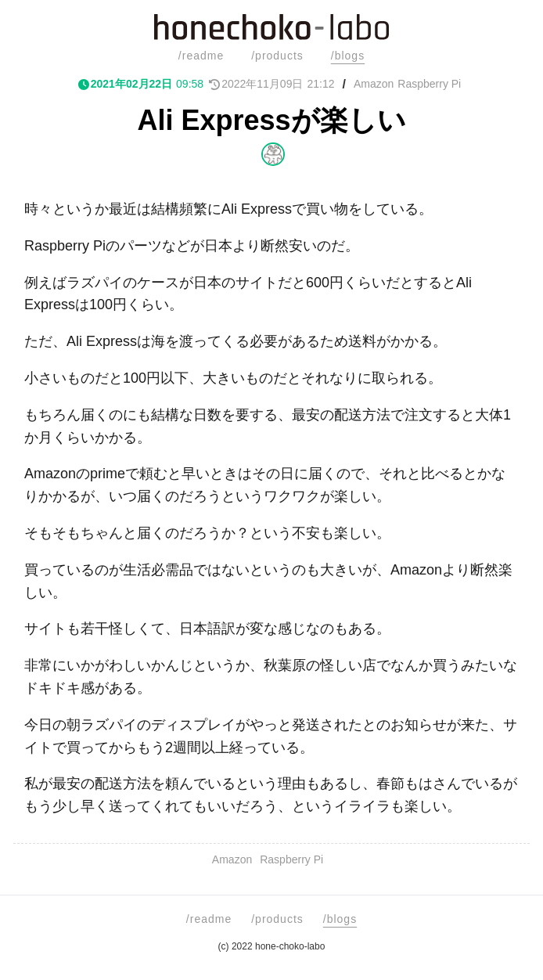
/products (277, 56)
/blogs (348, 56)
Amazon (374, 84)
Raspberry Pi (429, 84)
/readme (201, 56)
